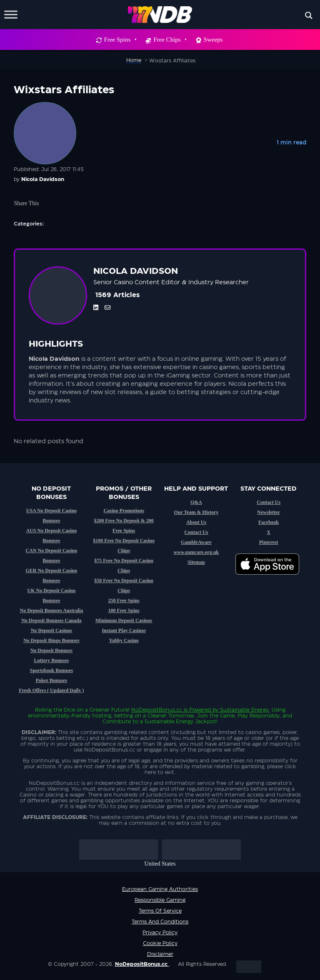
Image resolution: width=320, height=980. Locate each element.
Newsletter (269, 512)
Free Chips (170, 40)
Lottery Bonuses (52, 660)
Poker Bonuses (51, 680)
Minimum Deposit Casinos (124, 620)
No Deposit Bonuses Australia (52, 610)
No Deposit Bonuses (51, 650)
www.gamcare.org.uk (196, 552)
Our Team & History (196, 512)
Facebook (269, 522)
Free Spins (120, 40)
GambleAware (196, 542)
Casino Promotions (124, 511)
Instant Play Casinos (124, 630)
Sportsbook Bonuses (52, 670)
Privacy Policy (160, 933)
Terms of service (160, 911)
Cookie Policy (160, 943)
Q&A (196, 502)
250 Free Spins (124, 600)
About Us (196, 522)
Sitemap (196, 562)
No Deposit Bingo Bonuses (51, 640)
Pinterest (269, 542)
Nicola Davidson (43, 179)
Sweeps (213, 40)
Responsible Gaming (160, 900)
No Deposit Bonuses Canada (51, 620)
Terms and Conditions (160, 922)
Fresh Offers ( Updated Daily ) (51, 690)
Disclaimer (160, 954)
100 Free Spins (124, 610)
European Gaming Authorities (160, 889)
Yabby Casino (124, 640)
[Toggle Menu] (11, 14)
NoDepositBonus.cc (157, 710)
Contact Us (196, 532)
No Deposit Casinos (51, 630)
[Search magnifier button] (309, 15)
